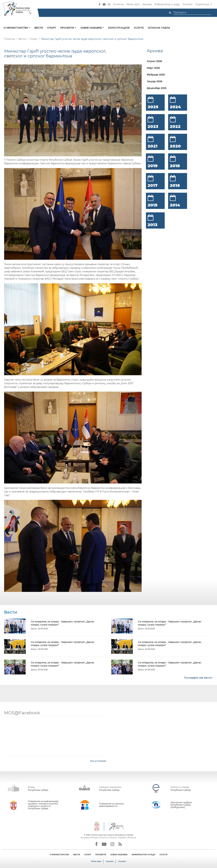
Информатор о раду (167, 4)
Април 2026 (154, 61)
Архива (147, 4)
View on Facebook (98, 761)
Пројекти (68, 28)
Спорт (52, 28)
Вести (39, 28)
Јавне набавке (91, 28)
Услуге (139, 28)
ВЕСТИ (77, 854)
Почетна (118, 4)
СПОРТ (88, 854)
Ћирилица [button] (202, 4)
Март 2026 (153, 68)
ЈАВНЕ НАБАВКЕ (119, 854)
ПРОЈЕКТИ (101, 854)
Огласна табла (159, 28)
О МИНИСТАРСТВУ (59, 854)
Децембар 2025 (157, 88)
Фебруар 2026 (156, 75)
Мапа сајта (133, 4)
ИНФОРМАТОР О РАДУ (144, 854)
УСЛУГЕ (163, 854)
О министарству (16, 28)
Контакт (188, 4)
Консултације (119, 28)
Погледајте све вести (199, 678)
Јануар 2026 (155, 81)
